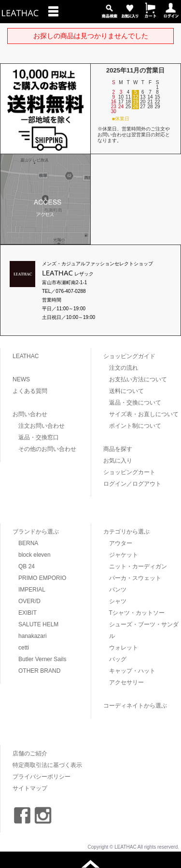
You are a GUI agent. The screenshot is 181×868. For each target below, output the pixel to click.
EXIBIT (28, 613)
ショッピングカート (129, 472)
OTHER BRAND (39, 671)
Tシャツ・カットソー (137, 613)
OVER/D (29, 601)
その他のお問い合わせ (47, 449)
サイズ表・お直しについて (144, 414)
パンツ (118, 590)
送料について (126, 391)
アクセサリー (126, 682)
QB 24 (27, 566)
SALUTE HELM (38, 624)
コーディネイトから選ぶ (135, 706)
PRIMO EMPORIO (42, 578)
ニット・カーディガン (138, 566)
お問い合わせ (30, 414)
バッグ (118, 659)
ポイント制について (135, 426)
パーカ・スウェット (135, 578)
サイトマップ (30, 788)
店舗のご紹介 (30, 753)
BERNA (28, 543)
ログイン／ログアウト (132, 484)
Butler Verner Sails (42, 659)
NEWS (21, 379)
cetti (24, 648)
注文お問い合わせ (42, 426)
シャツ (118, 601)
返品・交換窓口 (39, 437)
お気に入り (118, 461)
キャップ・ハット (132, 671)
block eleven (35, 555)
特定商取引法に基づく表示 (47, 765)
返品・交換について (135, 403)
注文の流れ (124, 368)
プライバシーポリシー (42, 777)
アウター (121, 543)
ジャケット (124, 555)
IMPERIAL (32, 590)
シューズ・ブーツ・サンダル (144, 630)
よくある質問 (30, 391)
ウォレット (124, 648)
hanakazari (33, 636)
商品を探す (118, 449)
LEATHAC (26, 356)
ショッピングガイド (129, 356)
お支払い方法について (138, 379)
